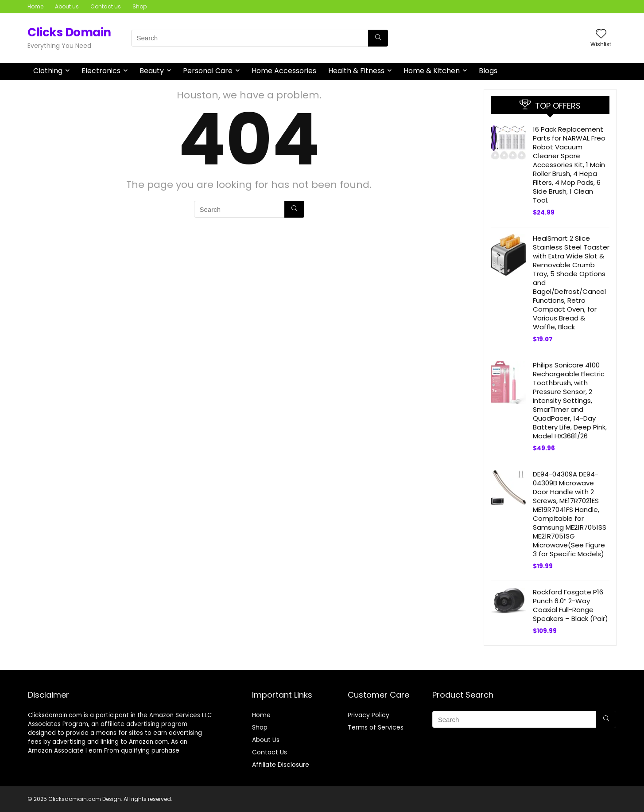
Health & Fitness (356, 71)
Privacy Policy (369, 715)
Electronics (101, 71)
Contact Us (270, 752)
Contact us (106, 6)
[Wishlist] (601, 34)
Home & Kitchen (432, 71)
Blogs (488, 71)
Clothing (48, 71)
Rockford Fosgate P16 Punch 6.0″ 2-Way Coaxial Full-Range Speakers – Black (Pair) (570, 605)
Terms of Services (376, 727)
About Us (266, 740)
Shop (140, 6)
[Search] (378, 38)
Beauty (152, 71)
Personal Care (208, 71)
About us (67, 6)
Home (35, 6)
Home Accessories (284, 71)
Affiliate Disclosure (281, 765)
